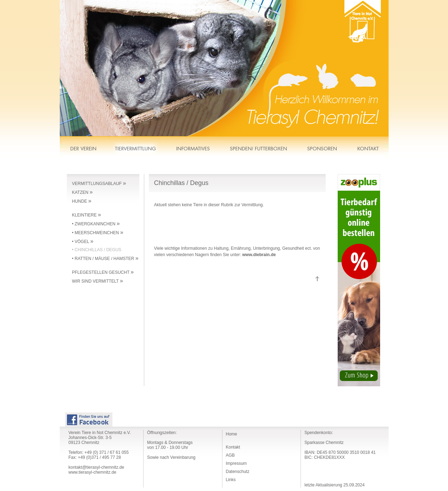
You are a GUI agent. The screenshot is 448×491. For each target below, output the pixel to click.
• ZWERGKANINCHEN (96, 224)
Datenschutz (238, 472)
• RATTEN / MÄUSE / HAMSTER (105, 259)
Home (232, 434)
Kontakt (233, 447)
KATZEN (83, 192)
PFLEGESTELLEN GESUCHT (103, 272)
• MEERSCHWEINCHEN (98, 233)
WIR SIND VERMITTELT (98, 281)
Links (231, 480)
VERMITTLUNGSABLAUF (99, 184)
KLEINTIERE (87, 215)
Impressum (236, 463)
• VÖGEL (83, 242)
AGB (230, 455)
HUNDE (82, 201)
